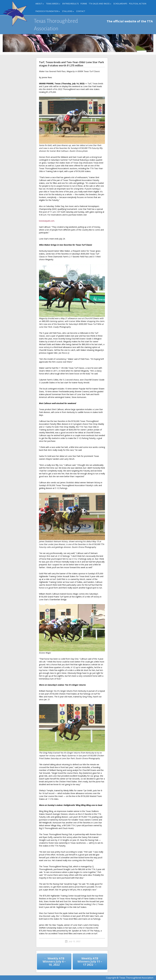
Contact (81, 11)
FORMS (84, 4)
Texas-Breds (52, 4)
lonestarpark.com (47, 221)
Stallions (67, 11)
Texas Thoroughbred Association (56, 25)
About (39, 4)
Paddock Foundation (47, 11)
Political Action (138, 4)
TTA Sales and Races (99, 4)
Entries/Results (71, 4)
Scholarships (120, 4)
